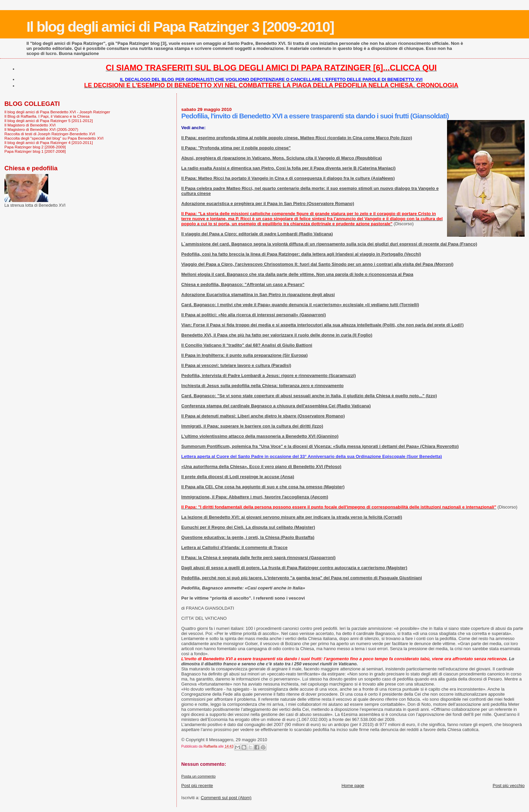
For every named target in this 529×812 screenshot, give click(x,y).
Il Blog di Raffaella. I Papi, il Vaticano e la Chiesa (47, 116)
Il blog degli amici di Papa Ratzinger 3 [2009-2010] (180, 27)
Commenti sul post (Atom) (226, 798)
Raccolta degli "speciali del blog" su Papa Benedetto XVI (54, 138)
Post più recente (197, 786)
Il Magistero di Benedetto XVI (30, 125)
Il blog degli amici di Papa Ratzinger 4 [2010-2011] (49, 142)
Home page (353, 786)
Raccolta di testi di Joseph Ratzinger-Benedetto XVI (50, 134)
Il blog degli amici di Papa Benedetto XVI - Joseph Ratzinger (57, 112)
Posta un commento (198, 776)
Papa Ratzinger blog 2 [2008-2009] (35, 147)
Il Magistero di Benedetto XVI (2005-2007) (41, 129)
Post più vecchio (509, 786)
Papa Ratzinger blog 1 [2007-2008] (35, 151)
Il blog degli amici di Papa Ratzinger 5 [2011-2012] (49, 121)
